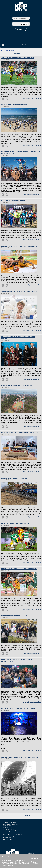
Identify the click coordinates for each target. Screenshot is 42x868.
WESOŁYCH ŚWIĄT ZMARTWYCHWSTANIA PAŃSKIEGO (20, 708)
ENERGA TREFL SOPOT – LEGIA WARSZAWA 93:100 (19, 569)
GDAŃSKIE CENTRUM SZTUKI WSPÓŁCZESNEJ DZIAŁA (20, 433)
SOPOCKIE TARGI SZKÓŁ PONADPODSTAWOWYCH (19, 292)
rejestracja (31, 854)
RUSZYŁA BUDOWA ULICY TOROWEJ (14, 478)
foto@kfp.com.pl (11, 831)
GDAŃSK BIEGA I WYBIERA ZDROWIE (14, 105)
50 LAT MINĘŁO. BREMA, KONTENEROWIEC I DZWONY (20, 757)
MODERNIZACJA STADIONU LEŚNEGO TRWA (17, 386)
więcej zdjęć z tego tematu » (32, 98)
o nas (17, 45)
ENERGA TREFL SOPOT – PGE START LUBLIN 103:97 (19, 246)
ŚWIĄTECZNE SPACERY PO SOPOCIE (14, 616)
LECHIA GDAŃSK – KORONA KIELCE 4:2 (15, 523)
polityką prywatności (24, 862)
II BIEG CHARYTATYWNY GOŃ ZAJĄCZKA (15, 201)
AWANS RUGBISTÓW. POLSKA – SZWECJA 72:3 (18, 58)
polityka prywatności (34, 850)
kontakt (24, 45)
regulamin (31, 852)
